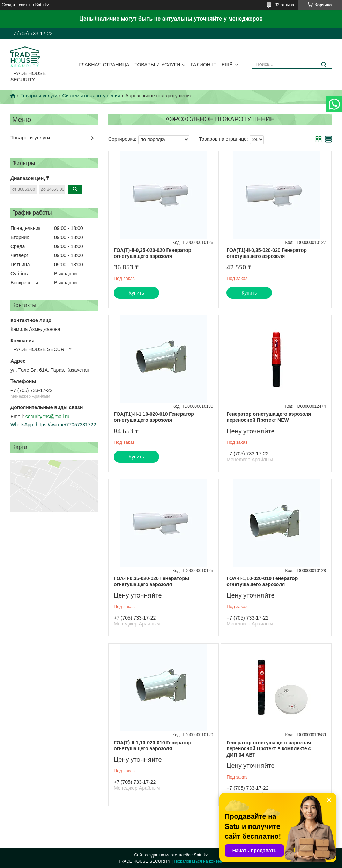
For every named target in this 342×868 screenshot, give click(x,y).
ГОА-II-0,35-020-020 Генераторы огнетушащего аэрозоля (151, 581)
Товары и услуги (157, 65)
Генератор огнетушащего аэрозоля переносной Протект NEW (269, 417)
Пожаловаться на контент (199, 861)
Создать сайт (15, 5)
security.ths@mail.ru (47, 417)
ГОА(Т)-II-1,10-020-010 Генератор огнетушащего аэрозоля (153, 746)
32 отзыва (284, 5)
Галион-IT (203, 65)
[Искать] (324, 65)
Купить (136, 293)
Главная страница (104, 65)
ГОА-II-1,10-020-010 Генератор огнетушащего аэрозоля (262, 581)
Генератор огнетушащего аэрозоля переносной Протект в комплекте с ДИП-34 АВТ (269, 749)
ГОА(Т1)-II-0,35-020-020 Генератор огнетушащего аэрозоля (267, 253)
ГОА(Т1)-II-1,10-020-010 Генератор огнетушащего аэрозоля (154, 417)
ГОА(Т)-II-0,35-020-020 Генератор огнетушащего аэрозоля (153, 253)
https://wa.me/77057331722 (66, 425)
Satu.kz (201, 855)
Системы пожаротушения (91, 96)
